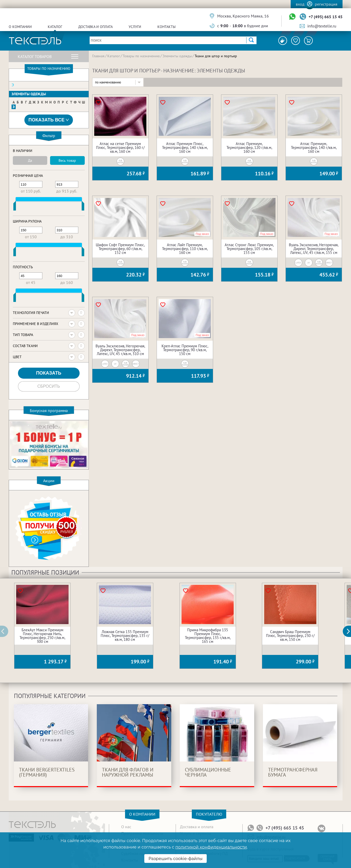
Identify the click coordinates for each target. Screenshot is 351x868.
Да (30, 160)
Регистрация (326, 4)
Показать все (49, 120)
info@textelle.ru (322, 26)
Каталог (55, 27)
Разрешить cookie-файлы (175, 859)
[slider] (15, 207)
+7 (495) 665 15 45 (326, 17)
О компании (20, 27)
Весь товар (67, 160)
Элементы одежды (29, 94)
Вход (300, 4)
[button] (350, 631)
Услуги (135, 27)
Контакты (167, 27)
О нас (126, 827)
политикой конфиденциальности (211, 847)
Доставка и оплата (96, 27)
